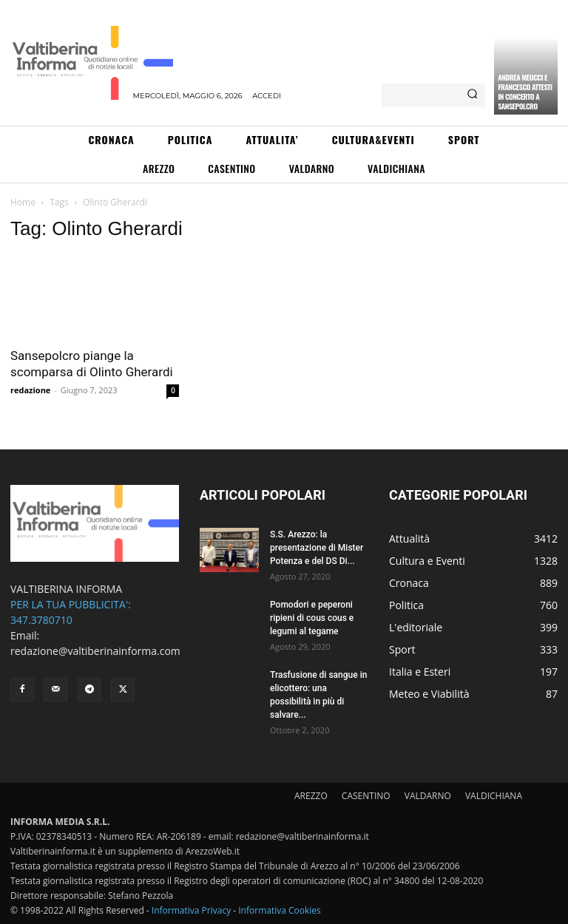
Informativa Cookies (280, 910)
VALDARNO (428, 796)
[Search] (472, 95)
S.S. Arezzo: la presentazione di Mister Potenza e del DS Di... (317, 548)
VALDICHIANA (494, 796)
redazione (30, 390)
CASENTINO (366, 796)
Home (23, 202)
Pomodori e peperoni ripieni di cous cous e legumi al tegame (312, 618)
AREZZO (311, 796)
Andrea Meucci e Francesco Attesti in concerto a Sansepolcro (525, 92)
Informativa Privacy (191, 910)
